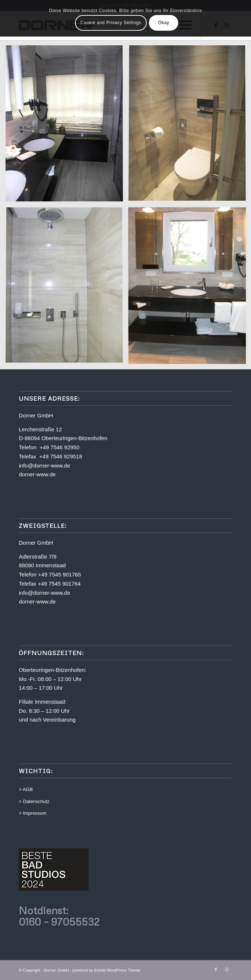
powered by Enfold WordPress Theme (106, 970)
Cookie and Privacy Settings (111, 23)
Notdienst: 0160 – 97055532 (59, 916)
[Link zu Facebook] (216, 969)
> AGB (26, 789)
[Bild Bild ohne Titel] (67, 126)
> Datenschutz (34, 801)
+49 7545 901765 (59, 574)
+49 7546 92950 (59, 447)
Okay (164, 23)
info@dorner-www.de (44, 466)
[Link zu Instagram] (227, 969)
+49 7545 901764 (59, 584)
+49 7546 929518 (61, 456)
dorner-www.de (37, 474)
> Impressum (33, 813)
